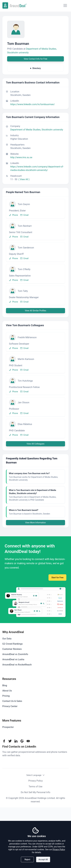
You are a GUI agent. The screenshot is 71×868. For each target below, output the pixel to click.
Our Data (7, 639)
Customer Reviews (12, 649)
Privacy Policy (35, 781)
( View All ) (24, 179)
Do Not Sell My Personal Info (35, 792)
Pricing (6, 696)
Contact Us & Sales (12, 701)
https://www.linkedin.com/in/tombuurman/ (33, 104)
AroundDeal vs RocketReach (17, 665)
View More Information (35, 523)
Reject (27, 859)
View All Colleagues (35, 444)
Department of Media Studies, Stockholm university (37, 130)
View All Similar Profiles (35, 311)
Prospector (8, 727)
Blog (5, 685)
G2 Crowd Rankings (12, 644)
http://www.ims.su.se (21, 157)
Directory (37, 68)
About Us (7, 691)
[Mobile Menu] (65, 5)
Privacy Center (10, 706)
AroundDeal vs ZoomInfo (15, 654)
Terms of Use (35, 787)
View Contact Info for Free (35, 59)
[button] (35, 209)
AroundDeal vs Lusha (13, 659)
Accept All (43, 859)
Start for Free (57, 578)
